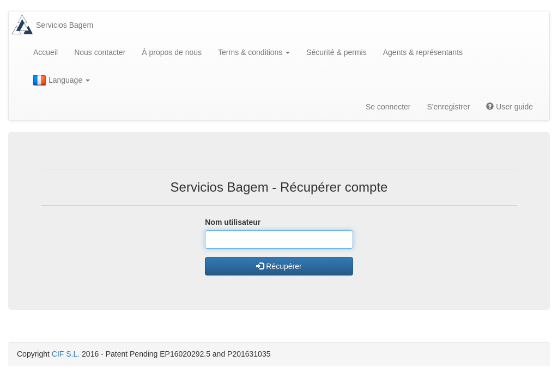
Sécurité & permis (336, 52)
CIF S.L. (66, 354)
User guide (510, 107)
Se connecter (388, 107)
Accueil (46, 52)
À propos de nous (172, 52)
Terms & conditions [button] (254, 52)
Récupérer (279, 266)
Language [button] (62, 81)
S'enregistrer (448, 107)
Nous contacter (100, 52)
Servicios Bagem (65, 25)
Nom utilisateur (233, 222)
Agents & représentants (423, 52)
